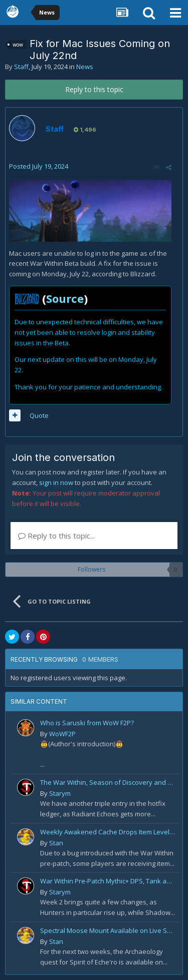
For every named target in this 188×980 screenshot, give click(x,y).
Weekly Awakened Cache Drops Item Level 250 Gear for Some (108, 832)
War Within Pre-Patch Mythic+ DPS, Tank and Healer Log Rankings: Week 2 (108, 881)
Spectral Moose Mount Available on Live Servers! (108, 930)
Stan (56, 843)
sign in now (56, 482)
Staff (21, 67)
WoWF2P (62, 734)
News (85, 67)
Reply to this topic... (56, 536)
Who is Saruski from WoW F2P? (87, 723)
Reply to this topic (94, 89)
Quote (39, 415)
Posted (39, 166)
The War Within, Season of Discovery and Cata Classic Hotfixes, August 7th (108, 782)
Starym (60, 793)
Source (65, 298)
